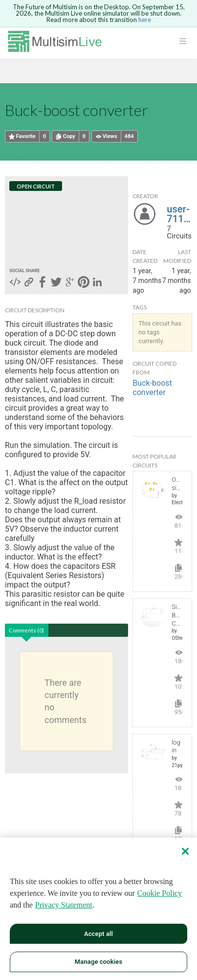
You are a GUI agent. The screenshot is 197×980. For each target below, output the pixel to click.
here (145, 20)
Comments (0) (26, 630)
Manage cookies (98, 962)
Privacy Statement (64, 905)
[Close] (185, 851)
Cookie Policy (160, 893)
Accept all (98, 934)
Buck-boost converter (152, 388)
